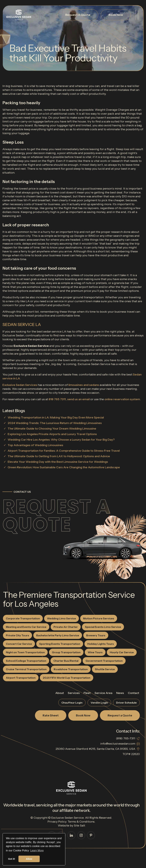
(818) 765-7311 (126, 738)
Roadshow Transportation (71, 669)
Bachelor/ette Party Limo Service (58, 635)
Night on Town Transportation (25, 652)
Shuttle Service (105, 669)
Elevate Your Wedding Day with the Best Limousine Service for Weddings (58, 462)
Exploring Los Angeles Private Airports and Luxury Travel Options (52, 434)
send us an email (78, 399)
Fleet (87, 693)
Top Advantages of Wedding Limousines (35, 445)
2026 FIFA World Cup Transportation (67, 678)
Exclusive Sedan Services (20, 385)
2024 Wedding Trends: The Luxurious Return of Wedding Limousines (55, 423)
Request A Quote (78, 15)
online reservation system (122, 399)
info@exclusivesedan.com (118, 744)
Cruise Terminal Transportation (26, 669)
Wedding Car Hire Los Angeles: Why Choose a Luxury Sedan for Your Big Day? (61, 440)
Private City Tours (17, 635)
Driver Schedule (126, 703)
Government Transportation (104, 661)
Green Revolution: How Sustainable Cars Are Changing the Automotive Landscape (64, 467)
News (120, 693)
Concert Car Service (19, 644)
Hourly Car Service (122, 652)
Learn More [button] (37, 850)
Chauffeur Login (72, 703)
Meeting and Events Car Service (26, 627)
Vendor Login (99, 703)
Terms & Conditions (81, 822)
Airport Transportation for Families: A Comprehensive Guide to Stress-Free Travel (64, 451)
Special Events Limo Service (103, 627)
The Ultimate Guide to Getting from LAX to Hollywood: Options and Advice (59, 456)
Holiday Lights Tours (101, 644)
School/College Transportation (26, 661)
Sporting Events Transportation (60, 644)
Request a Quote (57, 515)
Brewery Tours (96, 635)
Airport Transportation (21, 678)
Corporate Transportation (23, 618)
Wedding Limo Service (61, 618)
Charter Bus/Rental (66, 661)
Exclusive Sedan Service (67, 818)
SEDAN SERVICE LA (22, 325)
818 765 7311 (57, 399)
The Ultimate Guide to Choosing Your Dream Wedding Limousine (52, 429)
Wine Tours (95, 652)
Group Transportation (66, 652)
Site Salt (79, 826)
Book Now (116, 15)
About (60, 693)
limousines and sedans (84, 385)
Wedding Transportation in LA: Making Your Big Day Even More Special (56, 417)
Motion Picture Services (99, 618)
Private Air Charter (66, 627)
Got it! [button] (12, 859)
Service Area (103, 693)
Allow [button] (29, 859)
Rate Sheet (51, 715)
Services (74, 693)
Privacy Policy (57, 822)
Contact (134, 693)
